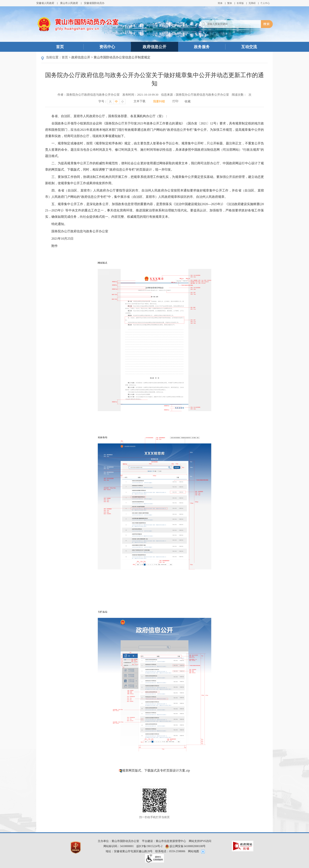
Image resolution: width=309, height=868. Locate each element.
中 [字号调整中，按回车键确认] (116, 102)
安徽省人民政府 (45, 3)
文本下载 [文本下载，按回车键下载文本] (140, 101)
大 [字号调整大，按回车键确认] (110, 102)
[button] (240, 3)
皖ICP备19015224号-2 (149, 846)
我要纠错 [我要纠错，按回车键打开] (159, 101)
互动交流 (249, 47)
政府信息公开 (154, 47)
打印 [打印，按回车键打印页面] (175, 101)
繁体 (230, 3)
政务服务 (202, 47)
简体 (220, 3)
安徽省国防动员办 (94, 3)
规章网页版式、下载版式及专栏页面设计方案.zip (156, 770)
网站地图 (194, 851)
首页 (60, 47)
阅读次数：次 (242, 95)
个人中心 (265, 3)
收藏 (188, 101)
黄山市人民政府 (69, 3)
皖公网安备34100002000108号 (185, 846)
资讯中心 (107, 47)
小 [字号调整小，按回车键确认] (122, 102)
